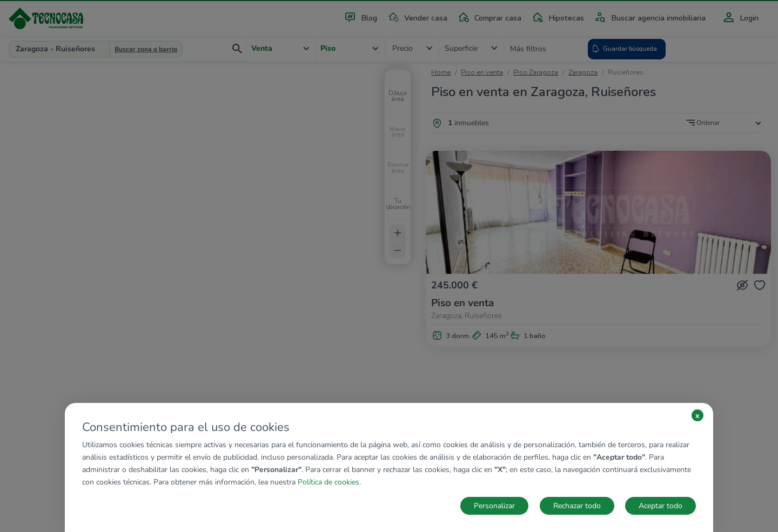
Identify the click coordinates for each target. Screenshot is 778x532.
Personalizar (494, 506)
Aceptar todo (660, 506)
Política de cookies (328, 482)
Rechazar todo (577, 506)
